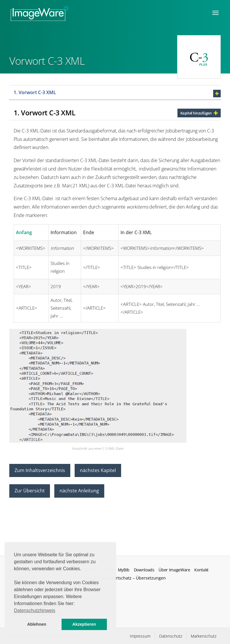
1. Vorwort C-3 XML (35, 92)
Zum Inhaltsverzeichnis (40, 470)
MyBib (124, 570)
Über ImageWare (174, 570)
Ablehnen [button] (37, 624)
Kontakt (201, 570)
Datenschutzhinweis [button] (35, 610)
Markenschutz (204, 636)
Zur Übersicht (30, 491)
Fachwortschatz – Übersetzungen (134, 578)
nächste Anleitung (79, 491)
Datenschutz (171, 636)
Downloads (144, 570)
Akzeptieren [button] (84, 624)
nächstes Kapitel (98, 470)
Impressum (140, 636)
